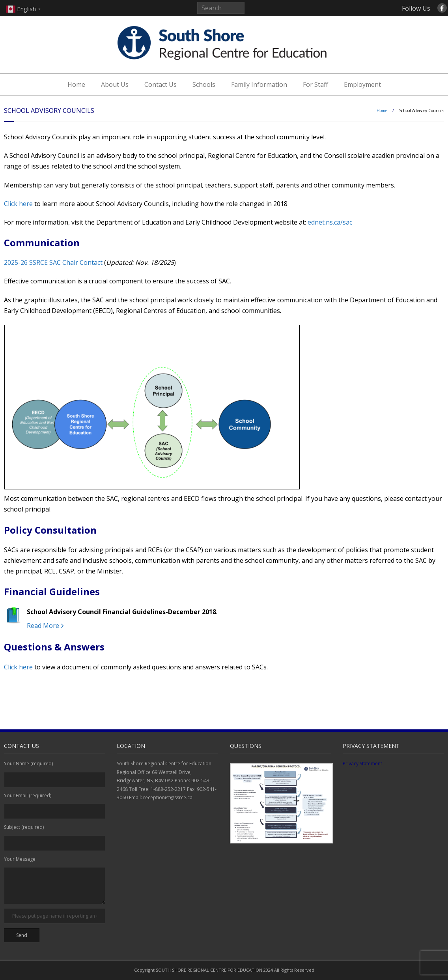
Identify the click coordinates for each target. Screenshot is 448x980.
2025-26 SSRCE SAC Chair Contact (53, 262)
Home (76, 84)
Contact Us (161, 84)
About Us (115, 84)
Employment (362, 84)
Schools (204, 84)
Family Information (259, 84)
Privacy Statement (362, 764)
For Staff (315, 84)
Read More (43, 626)
